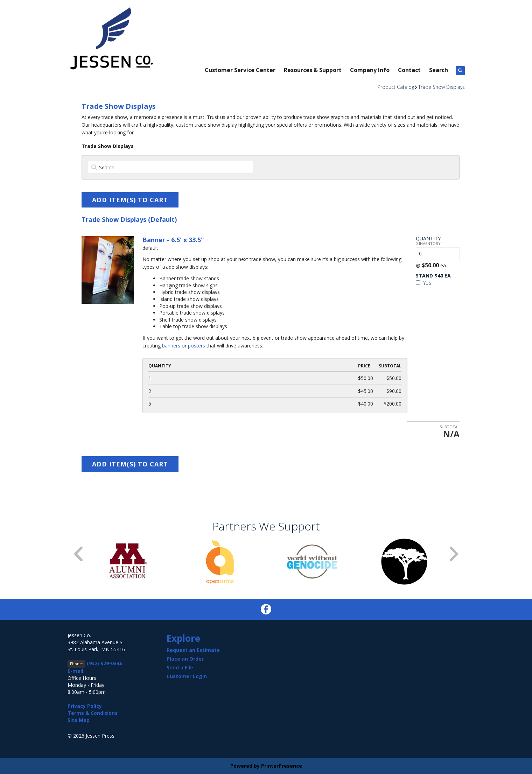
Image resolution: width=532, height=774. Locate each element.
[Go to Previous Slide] (79, 554)
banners (171, 346)
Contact (409, 70)
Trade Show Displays (442, 87)
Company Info (370, 70)
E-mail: (76, 671)
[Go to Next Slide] (453, 554)
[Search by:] (171, 167)
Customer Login (187, 676)
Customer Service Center (240, 70)
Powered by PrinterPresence (266, 766)
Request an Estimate (193, 650)
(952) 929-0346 (104, 663)
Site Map (79, 720)
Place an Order (185, 659)
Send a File (180, 667)
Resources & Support (313, 70)
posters (197, 346)
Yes (423, 283)
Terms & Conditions (93, 713)
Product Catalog (396, 87)
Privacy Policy (85, 706)
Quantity (428, 238)
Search (439, 70)
